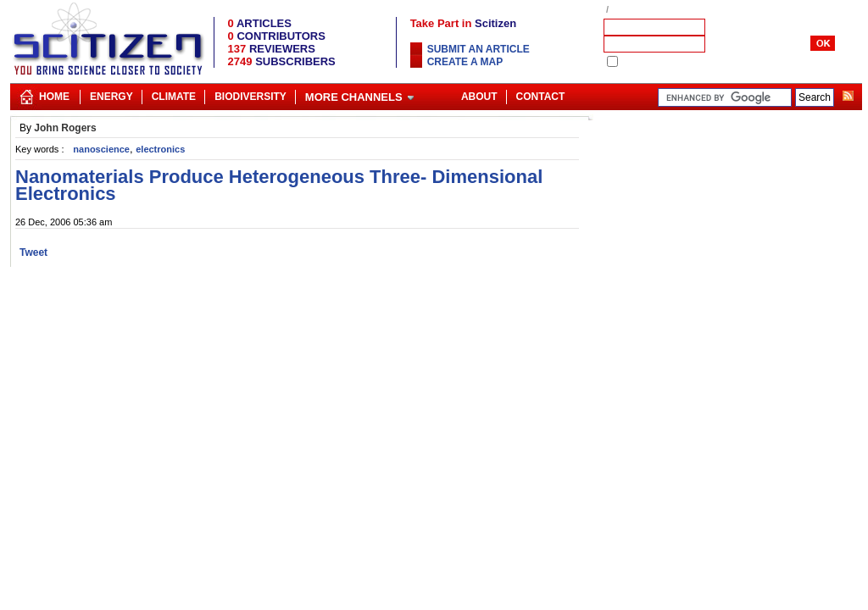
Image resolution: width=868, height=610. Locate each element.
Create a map (465, 62)
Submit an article (479, 49)
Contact (541, 97)
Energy (111, 97)
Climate (174, 97)
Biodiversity (250, 97)
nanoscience (101, 149)
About (479, 97)
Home (54, 97)
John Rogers (65, 128)
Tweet (33, 252)
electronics (160, 149)
